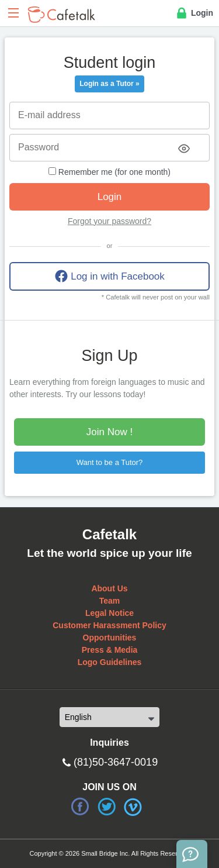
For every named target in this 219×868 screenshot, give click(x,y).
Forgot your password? (109, 221)
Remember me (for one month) (109, 172)
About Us (109, 588)
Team (110, 601)
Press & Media (110, 650)
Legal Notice (109, 613)
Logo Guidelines (110, 662)
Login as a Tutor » (109, 84)
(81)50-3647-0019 (116, 762)
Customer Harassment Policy (109, 625)
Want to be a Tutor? (110, 462)
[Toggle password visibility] (184, 149)
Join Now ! (109, 432)
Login (194, 13)
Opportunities (110, 638)
